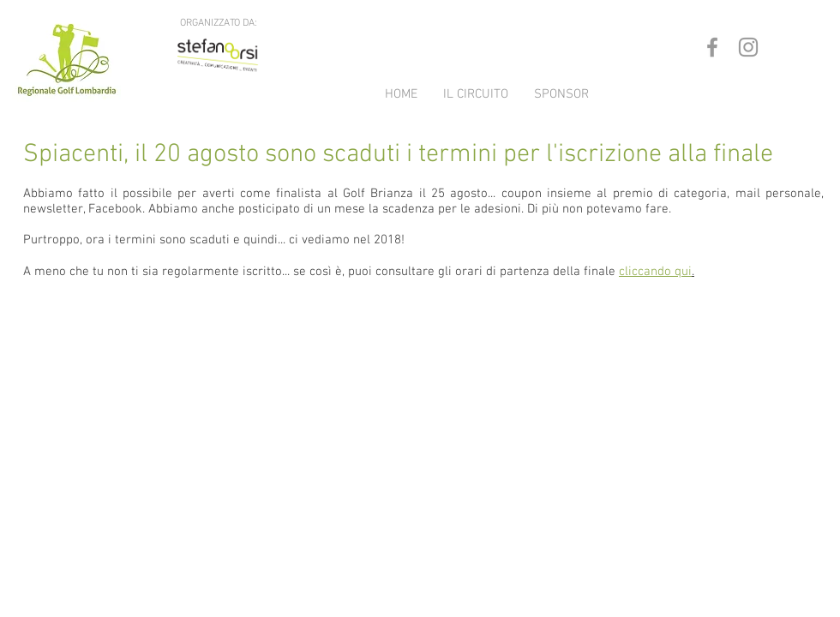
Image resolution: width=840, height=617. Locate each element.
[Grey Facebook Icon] (712, 47)
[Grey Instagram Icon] (748, 47)
